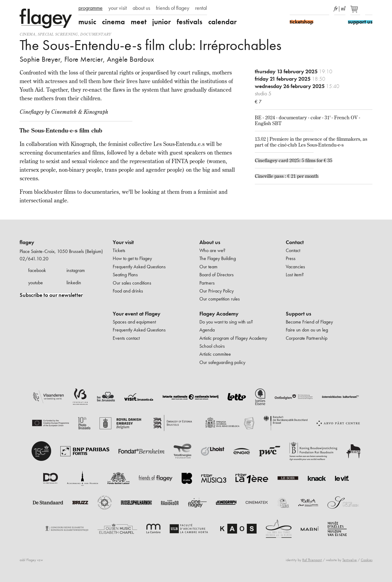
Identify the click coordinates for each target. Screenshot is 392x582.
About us (210, 242)
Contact (295, 242)
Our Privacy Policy (217, 291)
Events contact (126, 338)
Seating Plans (125, 275)
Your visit (123, 242)
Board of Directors (217, 275)
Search (369, 9)
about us (141, 8)
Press (291, 258)
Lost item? (295, 275)
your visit (118, 8)
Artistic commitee (215, 354)
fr (336, 7)
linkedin (74, 283)
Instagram (304, 9)
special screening (58, 34)
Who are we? (212, 250)
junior (162, 22)
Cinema (28, 34)
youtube (36, 283)
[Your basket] (356, 12)
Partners (207, 283)
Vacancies (295, 267)
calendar (222, 22)
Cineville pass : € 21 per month (287, 176)
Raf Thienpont (312, 560)
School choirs (212, 346)
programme (90, 8)
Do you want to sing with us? (226, 322)
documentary (96, 34)
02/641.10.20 (34, 259)
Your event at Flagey (137, 314)
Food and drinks (128, 291)
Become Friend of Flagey (309, 322)
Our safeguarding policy (222, 362)
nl (343, 7)
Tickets (119, 250)
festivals (190, 22)
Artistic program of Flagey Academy (233, 338)
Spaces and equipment (134, 322)
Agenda (207, 330)
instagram (76, 270)
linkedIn (326, 9)
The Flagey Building (218, 258)
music (87, 22)
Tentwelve (350, 560)
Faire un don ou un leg (307, 330)
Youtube (315, 9)
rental (201, 8)
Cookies (367, 560)
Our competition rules (220, 299)
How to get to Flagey (132, 258)
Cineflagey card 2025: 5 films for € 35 (294, 160)
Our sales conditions (132, 283)
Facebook (293, 9)
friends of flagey (173, 8)
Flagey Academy (219, 314)
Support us (298, 314)
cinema (113, 22)
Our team (208, 267)
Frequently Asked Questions (139, 267)
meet (139, 22)
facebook (37, 270)
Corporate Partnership (307, 338)
